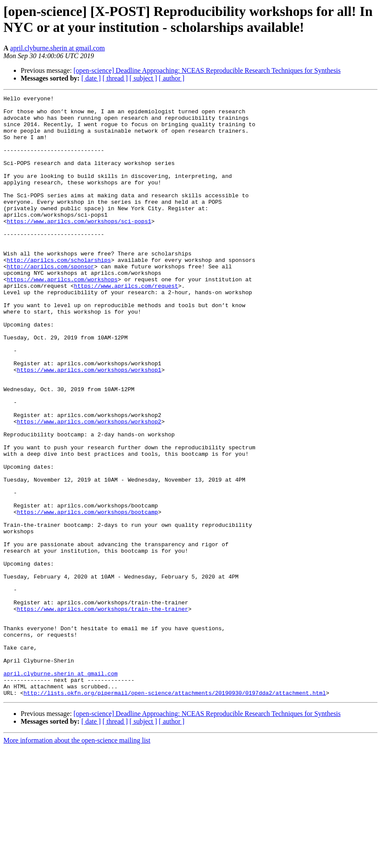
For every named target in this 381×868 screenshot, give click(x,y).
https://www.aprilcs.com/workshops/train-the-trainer (102, 712)
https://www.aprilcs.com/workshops (62, 317)
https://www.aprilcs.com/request (126, 324)
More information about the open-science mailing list (77, 860)
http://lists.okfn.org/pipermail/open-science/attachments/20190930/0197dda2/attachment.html (175, 813)
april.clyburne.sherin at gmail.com (58, 48)
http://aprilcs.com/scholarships (59, 293)
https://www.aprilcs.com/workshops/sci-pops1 (79, 247)
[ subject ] (143, 78)
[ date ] (91, 78)
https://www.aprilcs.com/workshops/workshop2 (89, 487)
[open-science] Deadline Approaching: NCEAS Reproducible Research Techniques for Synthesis (207, 70)
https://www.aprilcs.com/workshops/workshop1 (89, 425)
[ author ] (172, 78)
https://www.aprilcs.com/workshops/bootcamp (87, 596)
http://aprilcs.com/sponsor (51, 301)
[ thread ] (115, 78)
